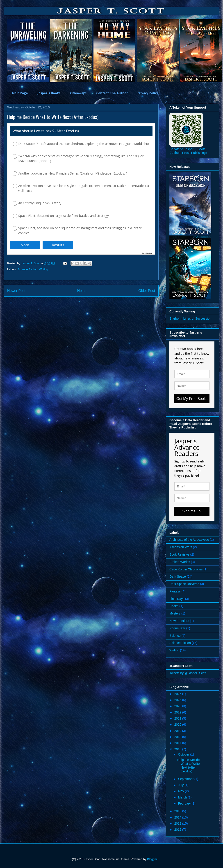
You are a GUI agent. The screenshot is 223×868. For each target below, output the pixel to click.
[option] (29, 51)
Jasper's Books (49, 93)
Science (175, 636)
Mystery (175, 613)
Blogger (152, 859)
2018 (178, 737)
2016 (178, 749)
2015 (178, 811)
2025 (178, 700)
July (181, 785)
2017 (178, 743)
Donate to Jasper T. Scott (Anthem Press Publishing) (188, 151)
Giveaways (78, 93)
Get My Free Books (192, 399)
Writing (43, 269)
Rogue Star (177, 628)
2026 (178, 694)
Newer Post (16, 291)
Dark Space (178, 576)
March (183, 797)
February (185, 803)
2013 (178, 823)
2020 (178, 724)
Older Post (147, 291)
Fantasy (175, 591)
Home (82, 291)
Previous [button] (4, 51)
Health (174, 606)
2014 (178, 817)
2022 (178, 712)
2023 (178, 706)
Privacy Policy (148, 93)
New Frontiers (179, 621)
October (184, 754)
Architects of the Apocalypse (189, 540)
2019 (178, 731)
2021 (178, 718)
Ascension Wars (181, 547)
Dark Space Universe (184, 584)
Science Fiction (27, 269)
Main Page (20, 93)
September (186, 779)
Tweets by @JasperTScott (188, 673)
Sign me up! (192, 511)
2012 (178, 830)
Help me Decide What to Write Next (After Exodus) (189, 765)
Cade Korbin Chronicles (186, 569)
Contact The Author (112, 93)
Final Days (177, 599)
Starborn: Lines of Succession (190, 318)
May (181, 791)
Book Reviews (179, 554)
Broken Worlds (180, 562)
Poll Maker (147, 254)
